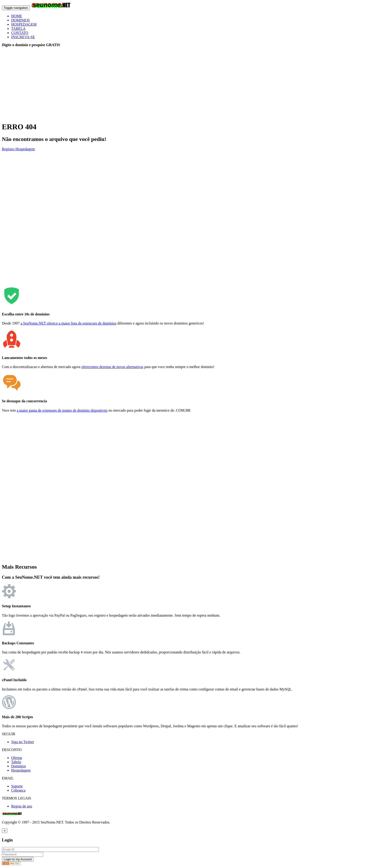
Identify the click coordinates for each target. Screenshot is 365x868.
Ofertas (17, 758)
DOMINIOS (20, 20)
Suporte (17, 786)
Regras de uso (22, 806)
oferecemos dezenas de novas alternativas (112, 367)
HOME (17, 16)
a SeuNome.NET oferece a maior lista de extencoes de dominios (68, 323)
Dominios (19, 766)
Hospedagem (25, 149)
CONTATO (20, 33)
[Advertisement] (142, 85)
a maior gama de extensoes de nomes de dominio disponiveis (62, 410)
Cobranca (18, 790)
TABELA (18, 29)
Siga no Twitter (23, 742)
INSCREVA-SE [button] (23, 37)
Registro (9, 149)
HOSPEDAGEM (24, 24)
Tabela (16, 762)
